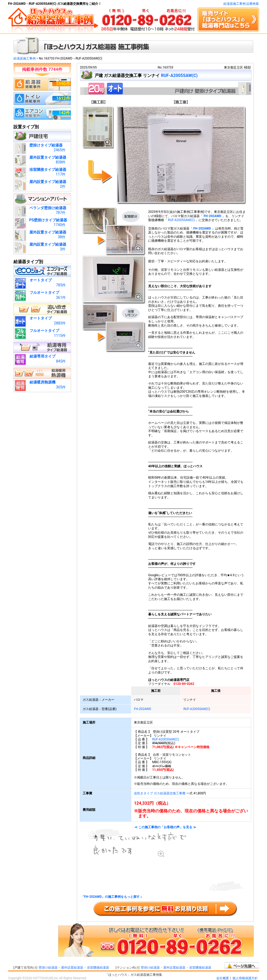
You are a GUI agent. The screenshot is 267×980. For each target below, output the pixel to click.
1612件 (63, 98)
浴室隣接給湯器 (98, 968)
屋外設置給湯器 (72, 968)
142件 (64, 113)
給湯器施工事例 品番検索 (241, 4)
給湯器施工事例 (25, 58)
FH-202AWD (212, 216)
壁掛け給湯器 (48, 968)
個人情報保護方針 (245, 978)
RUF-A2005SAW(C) (179, 75)
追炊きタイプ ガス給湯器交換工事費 (160, 793)
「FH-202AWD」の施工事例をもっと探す (112, 897)
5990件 (63, 84)
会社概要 (223, 978)
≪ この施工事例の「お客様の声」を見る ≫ (165, 858)
